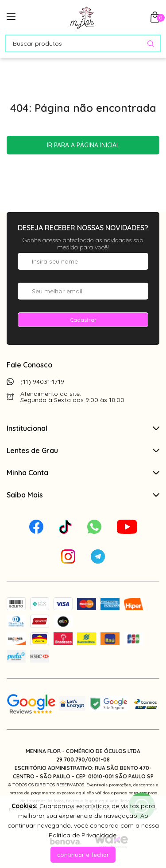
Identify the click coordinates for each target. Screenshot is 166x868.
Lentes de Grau (83, 450)
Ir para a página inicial (83, 145)
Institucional (83, 428)
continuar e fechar (83, 855)
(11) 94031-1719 (42, 382)
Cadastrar (83, 320)
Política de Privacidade (83, 835)
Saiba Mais (83, 495)
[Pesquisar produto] (151, 44)
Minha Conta (83, 473)
